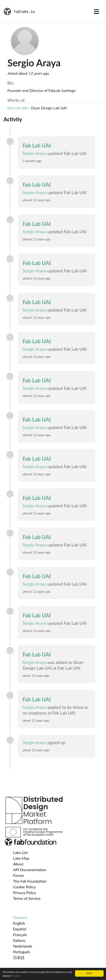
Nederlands (23, 946)
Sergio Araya (34, 153)
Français (20, 935)
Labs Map (21, 858)
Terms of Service (27, 898)
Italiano (19, 940)
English (19, 923)
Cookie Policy (24, 887)
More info (16, 976)
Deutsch (20, 917)
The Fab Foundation (30, 881)
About (18, 864)
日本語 (19, 957)
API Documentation (30, 870)
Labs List (20, 852)
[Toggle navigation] (96, 11)
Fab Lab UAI (18, 108)
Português (22, 952)
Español (20, 929)
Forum (18, 875)
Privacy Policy (25, 893)
